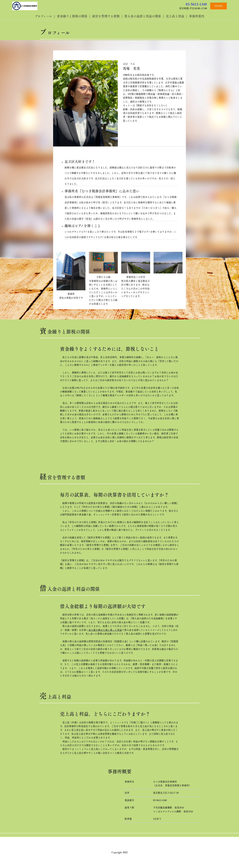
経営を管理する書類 (106, 16)
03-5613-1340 (196, 4)
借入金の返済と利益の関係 (143, 16)
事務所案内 (197, 16)
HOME (218, 6)
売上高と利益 (175, 16)
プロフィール (43, 16)
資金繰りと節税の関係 (72, 16)
